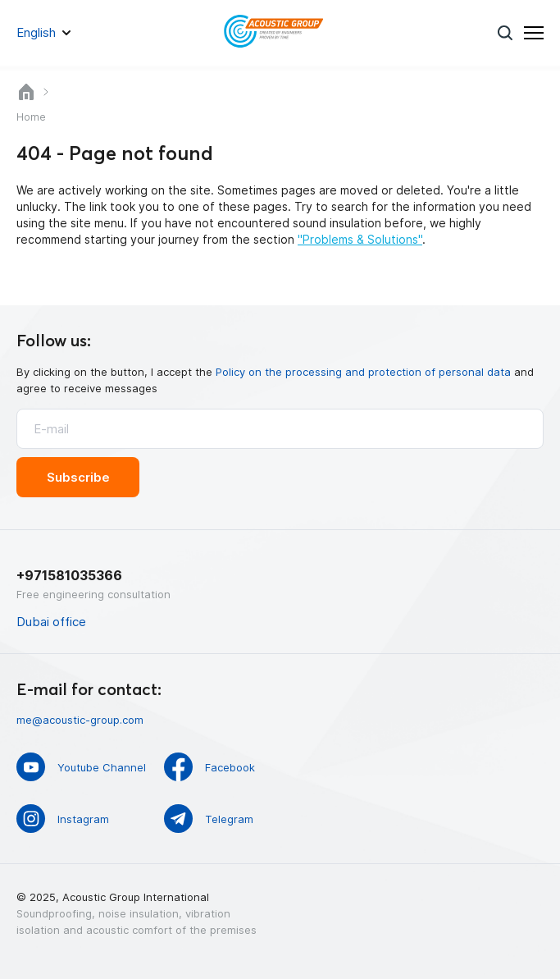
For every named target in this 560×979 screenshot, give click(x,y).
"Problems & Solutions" (360, 239)
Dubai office (51, 622)
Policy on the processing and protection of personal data (363, 372)
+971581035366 (69, 575)
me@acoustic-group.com (80, 720)
